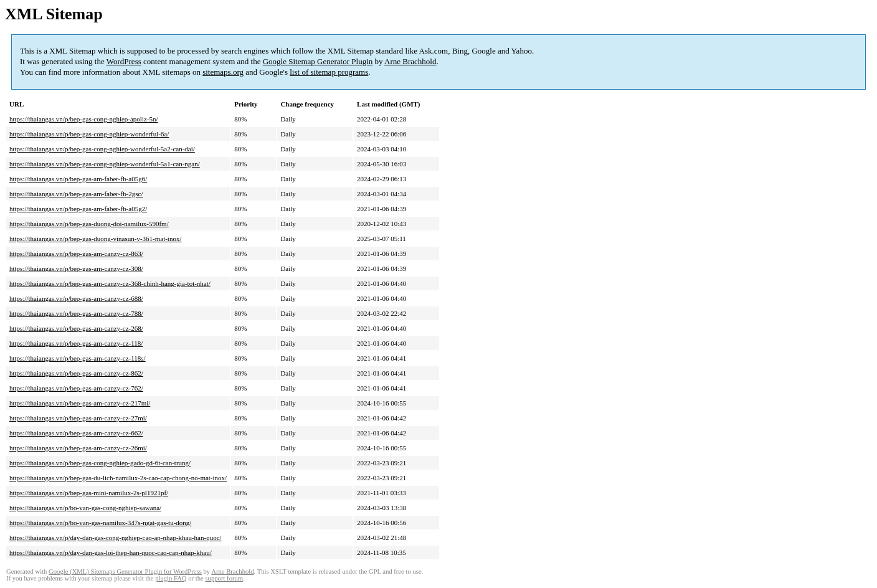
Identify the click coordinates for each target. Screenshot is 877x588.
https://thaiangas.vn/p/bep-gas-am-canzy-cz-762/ (76, 388)
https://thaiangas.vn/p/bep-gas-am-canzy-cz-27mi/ (78, 418)
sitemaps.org (223, 72)
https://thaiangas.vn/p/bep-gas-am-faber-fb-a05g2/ (78, 209)
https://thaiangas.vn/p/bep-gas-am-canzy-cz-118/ (76, 343)
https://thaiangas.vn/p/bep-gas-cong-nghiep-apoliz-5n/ (84, 119)
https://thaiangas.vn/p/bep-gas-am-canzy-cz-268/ (76, 328)
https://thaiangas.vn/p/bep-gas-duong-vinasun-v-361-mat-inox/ (95, 239)
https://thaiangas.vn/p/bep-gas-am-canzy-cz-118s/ (78, 358)
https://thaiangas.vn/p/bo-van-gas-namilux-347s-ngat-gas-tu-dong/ (100, 523)
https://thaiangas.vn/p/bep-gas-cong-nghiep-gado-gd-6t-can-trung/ (100, 463)
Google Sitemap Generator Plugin (318, 61)
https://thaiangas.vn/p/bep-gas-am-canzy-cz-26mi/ (78, 448)
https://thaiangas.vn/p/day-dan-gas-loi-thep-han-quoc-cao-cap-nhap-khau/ (111, 552)
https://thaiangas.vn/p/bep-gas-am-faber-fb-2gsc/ (76, 194)
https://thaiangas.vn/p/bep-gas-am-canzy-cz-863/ (76, 254)
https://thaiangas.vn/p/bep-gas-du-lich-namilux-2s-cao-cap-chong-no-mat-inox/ (118, 478)
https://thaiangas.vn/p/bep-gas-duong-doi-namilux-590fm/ (89, 224)
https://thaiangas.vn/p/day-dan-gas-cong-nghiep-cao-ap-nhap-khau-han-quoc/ (116, 538)
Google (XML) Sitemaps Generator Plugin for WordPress (125, 571)
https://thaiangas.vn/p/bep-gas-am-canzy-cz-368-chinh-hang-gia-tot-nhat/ (110, 283)
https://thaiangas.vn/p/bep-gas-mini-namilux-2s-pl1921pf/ (89, 493)
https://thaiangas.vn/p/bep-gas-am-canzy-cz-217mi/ (80, 403)
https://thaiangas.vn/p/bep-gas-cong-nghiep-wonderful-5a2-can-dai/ (102, 149)
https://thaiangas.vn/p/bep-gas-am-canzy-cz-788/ (76, 313)
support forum (224, 578)
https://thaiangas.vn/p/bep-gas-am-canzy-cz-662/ (76, 433)
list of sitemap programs (329, 72)
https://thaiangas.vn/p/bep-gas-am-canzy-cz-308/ (76, 268)
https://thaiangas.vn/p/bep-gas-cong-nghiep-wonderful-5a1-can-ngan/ (105, 164)
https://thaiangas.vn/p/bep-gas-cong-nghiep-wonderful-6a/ (89, 134)
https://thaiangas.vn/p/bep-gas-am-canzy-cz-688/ (76, 298)
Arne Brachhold (410, 61)
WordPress (124, 61)
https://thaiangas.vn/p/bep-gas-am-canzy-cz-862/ (76, 373)
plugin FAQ (171, 578)
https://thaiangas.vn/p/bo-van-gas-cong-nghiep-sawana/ (85, 508)
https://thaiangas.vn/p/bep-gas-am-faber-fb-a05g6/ (78, 179)
